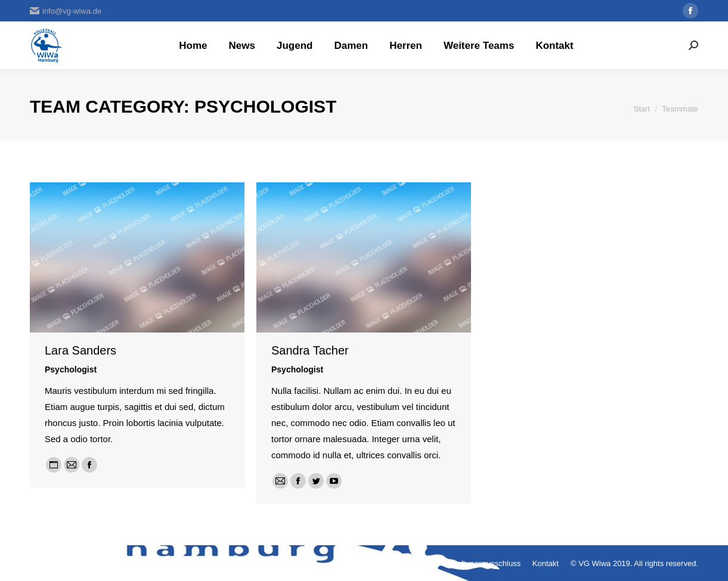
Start (642, 109)
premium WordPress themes (227, 563)
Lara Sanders (80, 350)
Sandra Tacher (310, 350)
